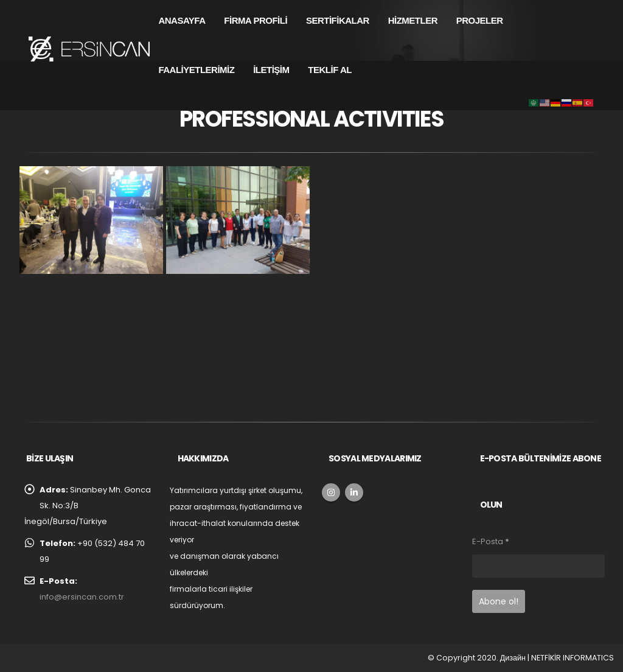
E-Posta (491, 541)
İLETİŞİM (271, 70)
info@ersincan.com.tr (82, 597)
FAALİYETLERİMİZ (196, 70)
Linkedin (354, 492)
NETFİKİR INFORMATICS (573, 658)
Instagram (331, 492)
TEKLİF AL (330, 70)
